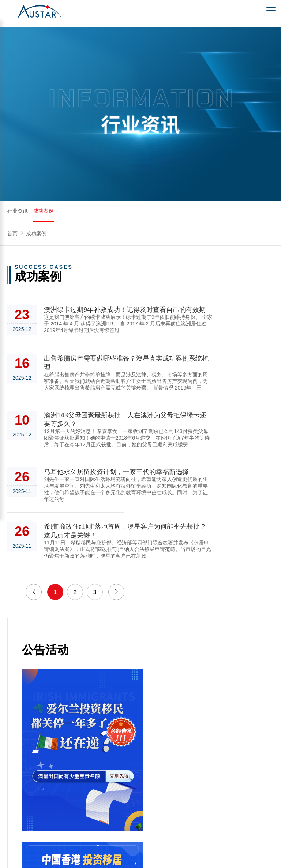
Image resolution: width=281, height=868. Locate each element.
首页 (12, 234)
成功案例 (44, 211)
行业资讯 (18, 211)
